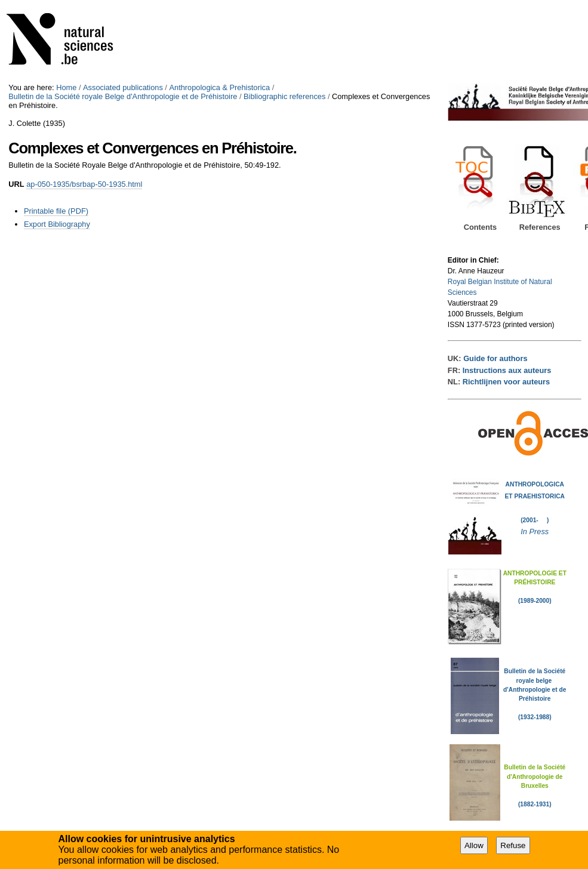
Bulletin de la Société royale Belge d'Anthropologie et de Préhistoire (123, 96)
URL (16, 184)
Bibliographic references (284, 96)
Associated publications (123, 87)
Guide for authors (495, 358)
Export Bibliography (57, 224)
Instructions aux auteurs (507, 370)
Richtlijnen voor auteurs (506, 382)
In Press (535, 531)
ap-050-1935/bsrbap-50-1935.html (84, 184)
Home (66, 87)
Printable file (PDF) (56, 211)
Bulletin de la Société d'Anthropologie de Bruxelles (535, 776)
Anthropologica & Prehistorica (219, 87)
